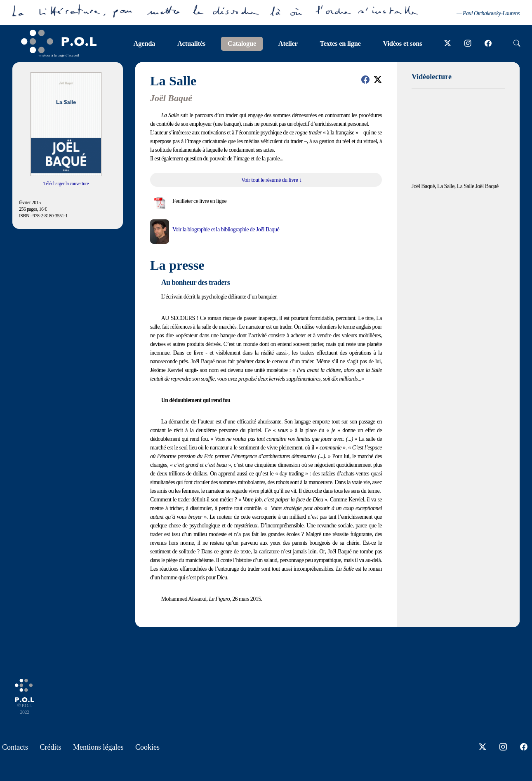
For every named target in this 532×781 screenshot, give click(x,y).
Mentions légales (98, 747)
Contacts (15, 747)
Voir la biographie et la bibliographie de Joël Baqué (226, 229)
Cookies (147, 747)
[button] (365, 80)
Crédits (51, 747)
